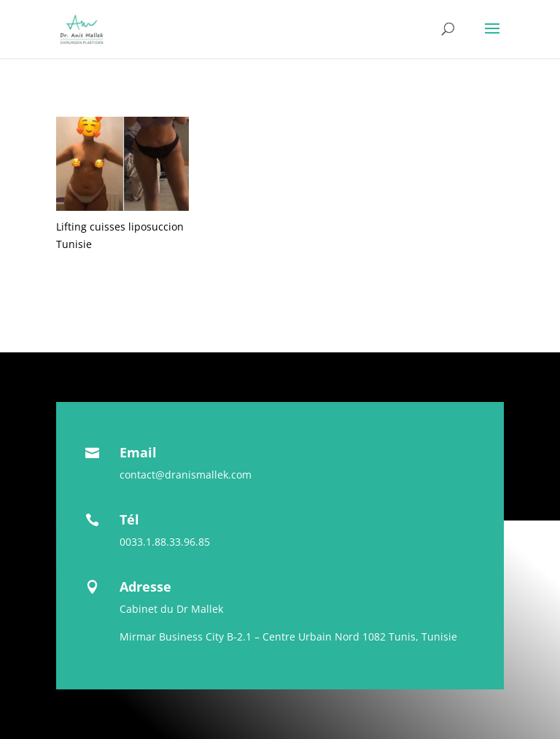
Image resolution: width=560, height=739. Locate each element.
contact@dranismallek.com (186, 475)
